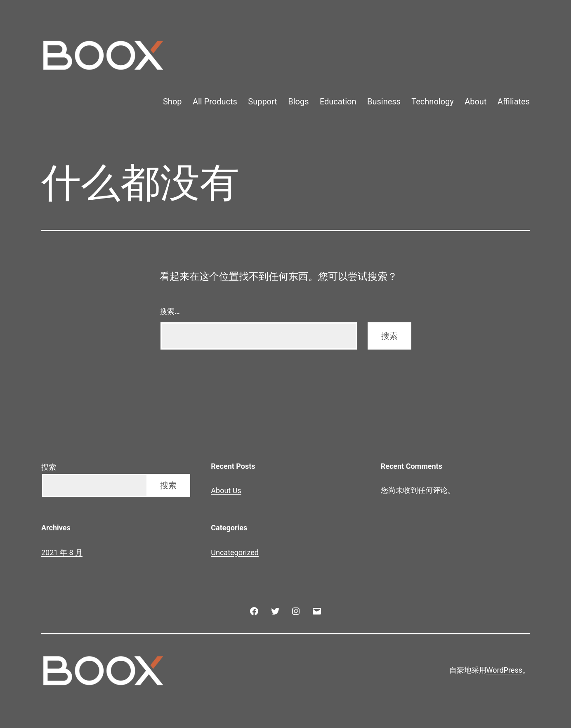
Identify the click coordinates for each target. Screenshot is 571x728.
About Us (226, 490)
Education (338, 102)
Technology (432, 102)
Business (384, 102)
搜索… (170, 311)
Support (263, 102)
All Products (215, 102)
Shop (172, 102)
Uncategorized (235, 552)
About (475, 102)
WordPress (504, 670)
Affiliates (514, 102)
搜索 (49, 467)
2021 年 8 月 (62, 552)
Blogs (298, 102)
